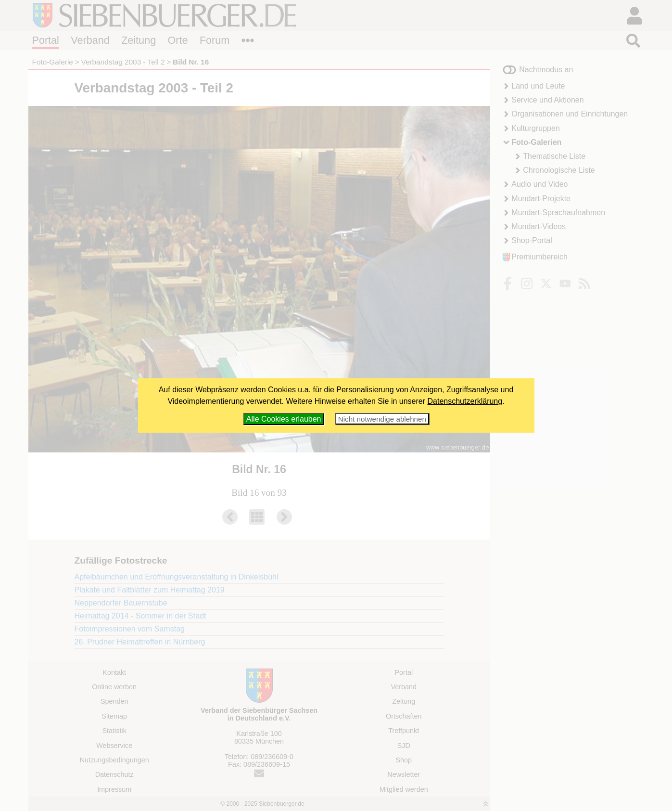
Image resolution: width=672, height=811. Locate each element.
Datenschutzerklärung (465, 401)
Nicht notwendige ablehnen (382, 419)
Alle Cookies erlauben (284, 419)
